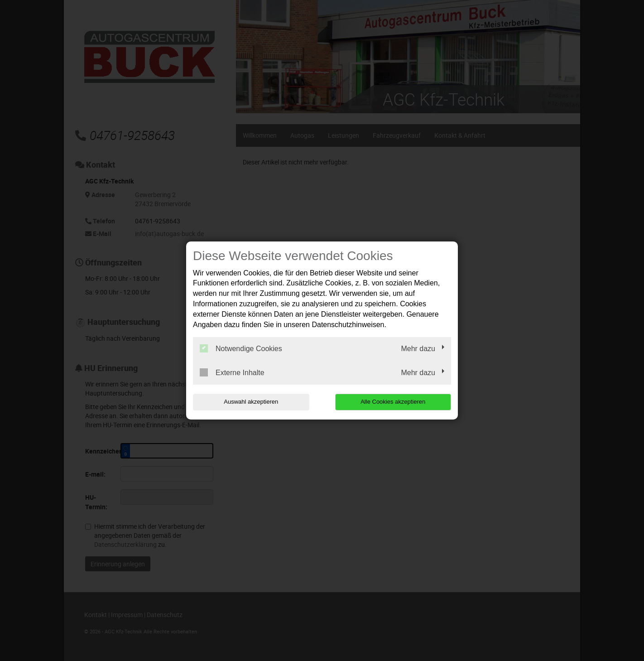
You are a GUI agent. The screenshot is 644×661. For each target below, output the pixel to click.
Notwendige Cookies (241, 348)
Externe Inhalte (232, 372)
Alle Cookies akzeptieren (393, 402)
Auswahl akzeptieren (251, 402)
